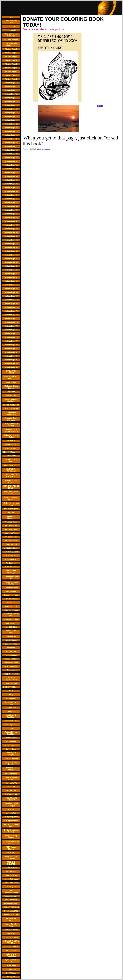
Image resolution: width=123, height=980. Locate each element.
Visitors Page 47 (11, 221)
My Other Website (11, 40)
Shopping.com (11, 887)
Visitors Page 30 (11, 158)
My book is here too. (11, 703)
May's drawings (11, 567)
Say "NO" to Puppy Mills (11, 825)
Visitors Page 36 (11, 180)
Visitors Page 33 (11, 169)
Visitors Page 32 (11, 165)
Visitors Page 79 (11, 341)
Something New (11, 644)
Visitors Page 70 (11, 307)
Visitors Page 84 (11, 360)
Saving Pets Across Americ (11, 842)
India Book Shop (11, 883)
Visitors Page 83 (11, 356)
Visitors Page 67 (11, 296)
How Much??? (11, 623)
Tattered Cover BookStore (11, 733)
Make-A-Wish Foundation (11, 955)
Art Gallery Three (11, 533)
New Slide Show (11, 627)
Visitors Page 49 (11, 229)
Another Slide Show (11, 632)
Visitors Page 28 (11, 150)
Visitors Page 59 (11, 266)
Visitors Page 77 (11, 334)
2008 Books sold (11, 758)
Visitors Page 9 (11, 79)
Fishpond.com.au (11, 903)
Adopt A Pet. (11, 813)
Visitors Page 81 (11, 349)
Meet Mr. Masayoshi (11, 452)
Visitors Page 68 (11, 300)
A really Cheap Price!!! (11, 763)
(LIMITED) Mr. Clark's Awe (11, 470)
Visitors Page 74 (11, 322)
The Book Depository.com (11, 679)
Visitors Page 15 (11, 101)
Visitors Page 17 (11, 109)
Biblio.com (11, 670)
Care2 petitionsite (11, 821)
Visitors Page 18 (11, 113)
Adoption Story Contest (11, 837)
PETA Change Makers (11, 848)
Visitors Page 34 (11, 173)
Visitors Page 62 (11, 277)
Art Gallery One (11, 526)
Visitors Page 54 (11, 247)
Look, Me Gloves (11, 879)
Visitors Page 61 (11, 274)
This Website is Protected (11, 35)
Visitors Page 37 (11, 184)
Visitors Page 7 (11, 72)
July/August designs (11, 754)
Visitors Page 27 (11, 146)
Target (11, 728)
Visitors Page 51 (11, 236)
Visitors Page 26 (11, 143)
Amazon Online (11, 659)
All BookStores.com (11, 891)
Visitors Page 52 (11, 240)
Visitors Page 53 (11, 244)
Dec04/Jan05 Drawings (11, 572)
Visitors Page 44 (11, 210)
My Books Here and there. (11, 504)
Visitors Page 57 (11, 259)
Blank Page (11, 966)
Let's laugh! (11, 30)
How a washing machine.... (11, 400)
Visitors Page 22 (11, 128)
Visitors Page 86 (11, 367)
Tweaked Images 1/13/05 (11, 583)
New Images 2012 (11, 911)
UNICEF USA (11, 790)
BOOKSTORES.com (11, 687)
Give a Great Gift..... (11, 465)
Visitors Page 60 (11, 270)
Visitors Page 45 (11, 214)
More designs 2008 (11, 620)
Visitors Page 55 (11, 251)
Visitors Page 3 (11, 57)
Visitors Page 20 (11, 120)
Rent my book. (11, 725)
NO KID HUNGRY (11, 409)
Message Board (11, 522)
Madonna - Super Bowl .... (11, 387)
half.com (11, 711)
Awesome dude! (11, 606)
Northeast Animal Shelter (11, 831)
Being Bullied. (11, 382)
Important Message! (11, 517)
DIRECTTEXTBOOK (11, 907)
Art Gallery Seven (11, 548)
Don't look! (11, 26)
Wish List (11, 787)
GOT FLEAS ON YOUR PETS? (11, 476)
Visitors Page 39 (11, 191)
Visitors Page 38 (11, 188)
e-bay (11, 691)
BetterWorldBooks (11, 666)
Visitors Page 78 (11, 337)
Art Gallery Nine (11, 556)
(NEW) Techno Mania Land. (11, 44)
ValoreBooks (11, 742)
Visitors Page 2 (11, 53)
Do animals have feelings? (11, 805)
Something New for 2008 (11, 615)
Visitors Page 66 (11, 292)
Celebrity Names (11, 588)
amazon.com (11, 651)
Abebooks (11, 648)
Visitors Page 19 (11, 116)
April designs (11, 563)
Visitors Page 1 (11, 49)
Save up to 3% (11, 783)
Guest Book (11, 456)
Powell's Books (11, 721)
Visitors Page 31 (11, 161)
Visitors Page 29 (11, 154)
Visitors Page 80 (11, 345)
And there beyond (11, 509)
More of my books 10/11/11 (11, 498)
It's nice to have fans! (11, 461)
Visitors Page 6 (11, 68)
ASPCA (11, 809)
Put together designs (11, 769)
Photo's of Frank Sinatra (11, 778)
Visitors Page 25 (11, 139)
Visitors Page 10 (11, 83)
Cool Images (11, 591)
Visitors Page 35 (11, 176)
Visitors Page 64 (11, 285)
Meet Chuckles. (11, 445)
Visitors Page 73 (11, 319)
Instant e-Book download (11, 419)
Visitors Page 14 (11, 98)
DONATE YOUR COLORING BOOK (11, 430)
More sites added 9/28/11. (11, 493)
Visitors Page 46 (11, 218)
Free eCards (11, 872)
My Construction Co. (11, 961)
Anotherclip (11, 636)
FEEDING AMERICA (11, 405)
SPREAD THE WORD (11, 372)
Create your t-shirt (11, 595)
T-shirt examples (11, 599)
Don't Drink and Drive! (11, 22)
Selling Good (11, 749)
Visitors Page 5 (11, 64)
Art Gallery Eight (11, 552)
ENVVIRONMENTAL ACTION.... (11, 942)
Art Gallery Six (11, 544)
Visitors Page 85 (11, 363)
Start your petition (11, 817)
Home (11, 17)
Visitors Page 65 (11, 289)
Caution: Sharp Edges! (11, 481)
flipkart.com (11, 708)
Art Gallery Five (11, 541)
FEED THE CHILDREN (11, 863)
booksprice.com (11, 896)
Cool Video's (11, 973)
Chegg (100, 106)
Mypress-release (11, 610)
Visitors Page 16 (11, 105)
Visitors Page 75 (11, 326)
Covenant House (11, 930)
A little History (11, 640)
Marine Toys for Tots (11, 925)
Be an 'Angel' (11, 950)
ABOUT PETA (11, 853)
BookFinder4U (11, 875)
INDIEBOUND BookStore (11, 716)
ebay (11, 695)
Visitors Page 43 (11, 206)
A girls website (11, 745)
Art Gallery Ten (11, 559)
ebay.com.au (11, 698)
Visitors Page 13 (11, 94)
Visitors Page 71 (11, 311)
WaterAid (11, 392)
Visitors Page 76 (11, 330)
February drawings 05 (11, 577)
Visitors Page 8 (11, 75)
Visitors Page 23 (11, 131)
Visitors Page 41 (11, 199)
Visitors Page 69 (11, 304)
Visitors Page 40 (11, 195)
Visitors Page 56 (11, 255)
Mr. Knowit (11, 441)
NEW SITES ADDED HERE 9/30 (11, 487)
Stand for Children (11, 937)
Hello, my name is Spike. (11, 436)
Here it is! (11, 603)
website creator (46, 149)
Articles (11, 513)
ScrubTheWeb (11, 868)
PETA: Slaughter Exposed (11, 857)
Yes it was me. (11, 969)
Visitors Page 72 (11, 315)
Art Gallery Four (11, 537)
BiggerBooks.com (11, 674)
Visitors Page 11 (11, 87)
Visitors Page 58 (11, 262)
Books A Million (11, 683)
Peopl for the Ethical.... (11, 919)
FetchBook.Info (11, 900)
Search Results (11, 774)
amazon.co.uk (11, 655)
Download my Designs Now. (11, 413)
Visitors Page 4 (11, 60)
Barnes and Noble (11, 663)
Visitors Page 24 (11, 135)
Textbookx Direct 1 (11, 738)
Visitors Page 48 (11, 225)
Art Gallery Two (11, 529)
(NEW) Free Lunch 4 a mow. (11, 425)
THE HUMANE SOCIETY (11, 799)
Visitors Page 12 (11, 90)
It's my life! (11, 977)
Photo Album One (11, 915)
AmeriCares (11, 934)
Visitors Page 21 (11, 124)
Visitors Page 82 (11, 352)
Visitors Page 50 (11, 232)
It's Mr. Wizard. (11, 448)
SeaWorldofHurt (11, 794)
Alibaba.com (11, 396)
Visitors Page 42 (11, 203)
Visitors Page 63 (11, 281)
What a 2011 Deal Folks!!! (11, 378)
